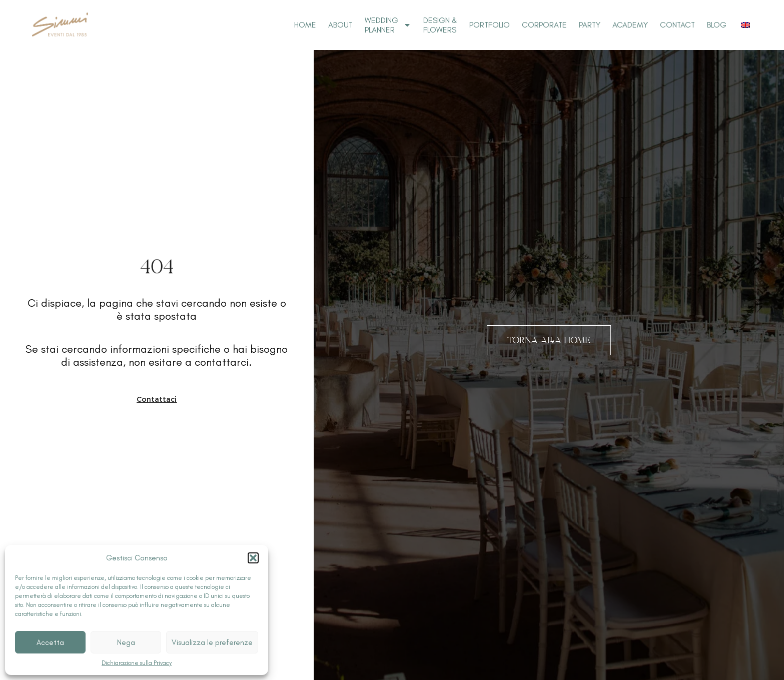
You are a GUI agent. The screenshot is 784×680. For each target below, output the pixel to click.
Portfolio (490, 25)
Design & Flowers (440, 25)
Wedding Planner (388, 25)
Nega (126, 642)
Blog (717, 25)
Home (305, 25)
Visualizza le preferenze (212, 642)
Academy (630, 25)
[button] (253, 558)
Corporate (544, 25)
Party (590, 25)
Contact (677, 25)
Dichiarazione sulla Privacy (137, 663)
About (340, 25)
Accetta (50, 642)
